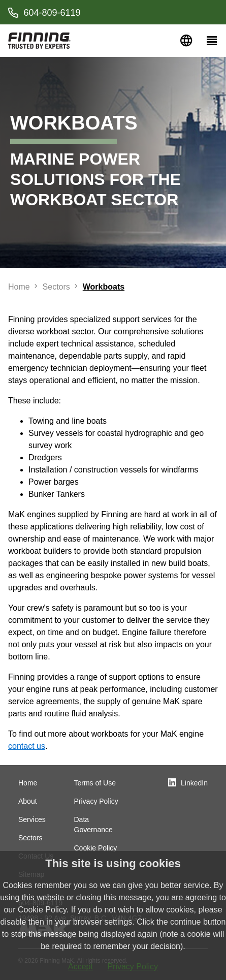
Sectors (30, 838)
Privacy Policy (96, 801)
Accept (80, 967)
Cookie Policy (96, 848)
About (28, 801)
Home (28, 783)
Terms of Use (95, 783)
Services (32, 819)
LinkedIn (194, 783)
